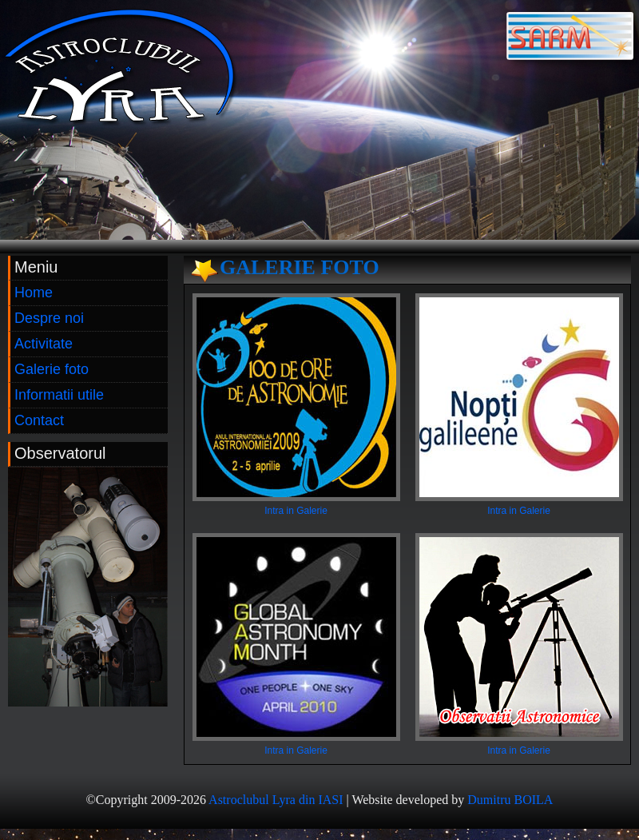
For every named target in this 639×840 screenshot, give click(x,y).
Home (34, 293)
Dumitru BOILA (510, 800)
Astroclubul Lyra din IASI (276, 800)
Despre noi (49, 318)
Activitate (44, 344)
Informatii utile (59, 395)
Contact (39, 420)
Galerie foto (52, 369)
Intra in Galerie (296, 511)
